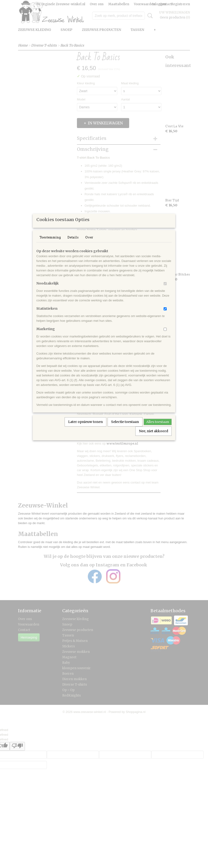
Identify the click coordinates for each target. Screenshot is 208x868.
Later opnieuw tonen (85, 428)
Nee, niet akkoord (154, 437)
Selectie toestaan (125, 428)
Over (89, 244)
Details (73, 244)
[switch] (165, 290)
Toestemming (50, 244)
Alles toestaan (158, 428)
